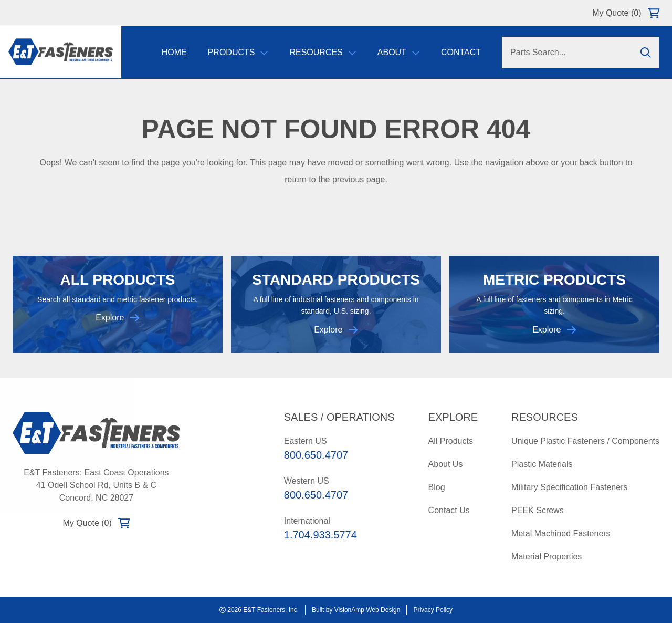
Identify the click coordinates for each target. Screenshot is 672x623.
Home (174, 52)
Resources (323, 52)
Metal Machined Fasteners (561, 533)
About (399, 52)
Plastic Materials (542, 464)
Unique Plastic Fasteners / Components (585, 441)
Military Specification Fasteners (569, 487)
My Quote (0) (626, 13)
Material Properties (547, 557)
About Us (446, 464)
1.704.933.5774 (321, 535)
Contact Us (449, 510)
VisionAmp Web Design (367, 610)
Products (238, 52)
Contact (461, 52)
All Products (451, 441)
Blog (437, 487)
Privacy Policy (433, 610)
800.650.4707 (316, 455)
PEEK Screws (538, 510)
